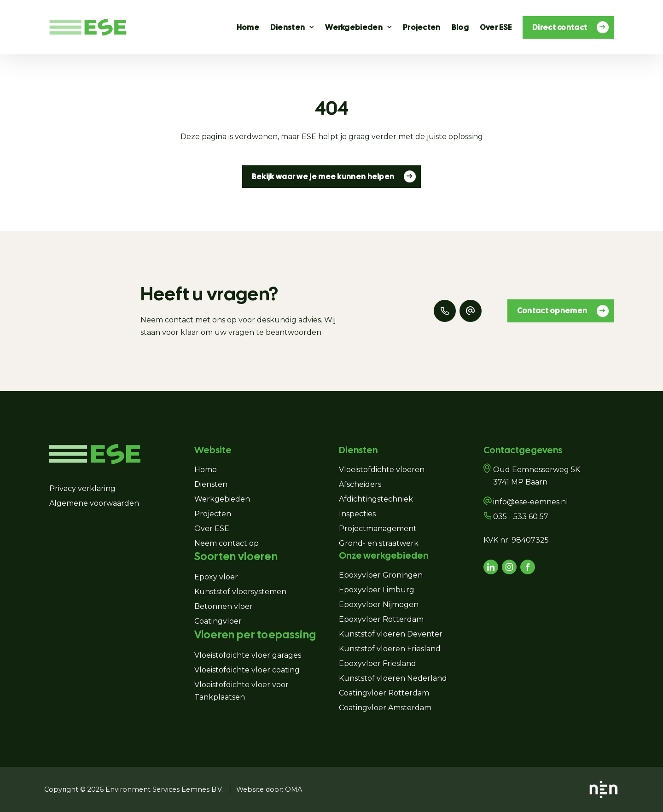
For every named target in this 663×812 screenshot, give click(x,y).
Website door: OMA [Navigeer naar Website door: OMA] (269, 789)
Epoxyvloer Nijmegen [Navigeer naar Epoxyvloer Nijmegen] (379, 605)
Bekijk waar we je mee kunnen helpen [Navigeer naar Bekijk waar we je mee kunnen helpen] (329, 176)
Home (248, 27)
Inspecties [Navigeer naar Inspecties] (357, 514)
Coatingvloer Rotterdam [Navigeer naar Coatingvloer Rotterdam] (384, 693)
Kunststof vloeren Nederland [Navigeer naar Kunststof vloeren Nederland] (393, 678)
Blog (460, 27)
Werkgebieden (354, 27)
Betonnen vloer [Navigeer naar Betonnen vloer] (224, 606)
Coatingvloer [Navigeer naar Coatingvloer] (218, 621)
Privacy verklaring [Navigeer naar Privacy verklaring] (82, 488)
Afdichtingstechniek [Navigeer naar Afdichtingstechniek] (376, 499)
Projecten (422, 27)
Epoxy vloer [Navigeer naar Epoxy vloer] (216, 577)
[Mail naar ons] (471, 311)
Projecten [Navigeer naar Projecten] (213, 514)
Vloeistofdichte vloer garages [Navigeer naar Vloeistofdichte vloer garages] (249, 655)
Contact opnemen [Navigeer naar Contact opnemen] (558, 311)
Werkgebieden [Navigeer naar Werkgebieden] (222, 499)
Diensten (288, 27)
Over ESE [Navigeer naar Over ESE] (212, 529)
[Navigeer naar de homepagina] (88, 27)
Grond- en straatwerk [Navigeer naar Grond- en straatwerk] (379, 543)
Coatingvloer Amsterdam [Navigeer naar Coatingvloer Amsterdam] (385, 708)
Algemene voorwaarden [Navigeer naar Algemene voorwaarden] (94, 503)
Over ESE (496, 27)
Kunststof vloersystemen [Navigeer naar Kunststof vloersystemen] (240, 592)
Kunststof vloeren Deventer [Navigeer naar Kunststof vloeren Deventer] (391, 634)
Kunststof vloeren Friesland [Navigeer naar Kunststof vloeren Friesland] (390, 649)
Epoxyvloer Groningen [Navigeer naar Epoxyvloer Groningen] (381, 575)
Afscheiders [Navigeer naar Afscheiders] (360, 484)
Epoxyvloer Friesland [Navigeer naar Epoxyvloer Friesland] (378, 663)
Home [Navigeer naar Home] (206, 470)
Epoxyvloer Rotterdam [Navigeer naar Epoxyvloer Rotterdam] (381, 619)
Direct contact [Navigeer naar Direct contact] (565, 27)
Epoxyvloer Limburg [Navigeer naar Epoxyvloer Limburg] (377, 590)
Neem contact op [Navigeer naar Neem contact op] (227, 543)
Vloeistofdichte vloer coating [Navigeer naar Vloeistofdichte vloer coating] (247, 670)
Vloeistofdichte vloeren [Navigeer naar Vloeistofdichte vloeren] (382, 470)
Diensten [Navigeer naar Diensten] (211, 484)
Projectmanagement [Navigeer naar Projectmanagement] (378, 529)
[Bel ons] (445, 311)
